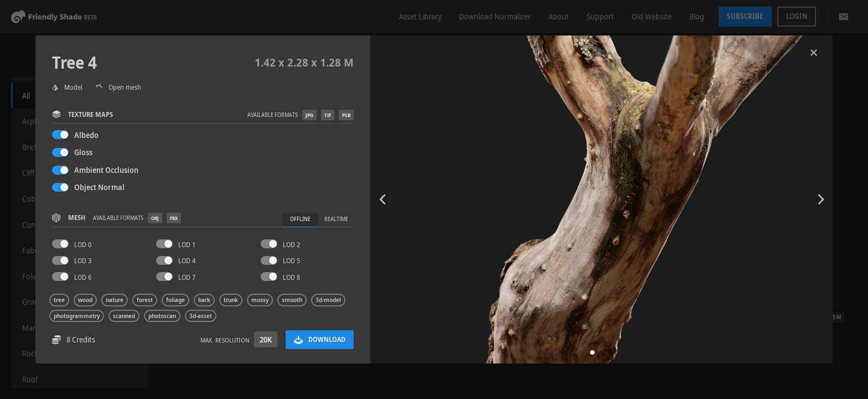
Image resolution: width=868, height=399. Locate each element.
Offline (300, 219)
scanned (124, 316)
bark (204, 300)
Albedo (86, 135)
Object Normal (99, 187)
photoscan (162, 316)
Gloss (83, 152)
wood (85, 300)
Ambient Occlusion (106, 170)
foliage (175, 300)
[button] (592, 352)
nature (115, 300)
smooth (292, 300)
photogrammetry (77, 316)
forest (145, 300)
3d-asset (201, 316)
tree (59, 300)
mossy (260, 300)
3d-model (328, 300)
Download (320, 339)
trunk (231, 300)
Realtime (336, 219)
